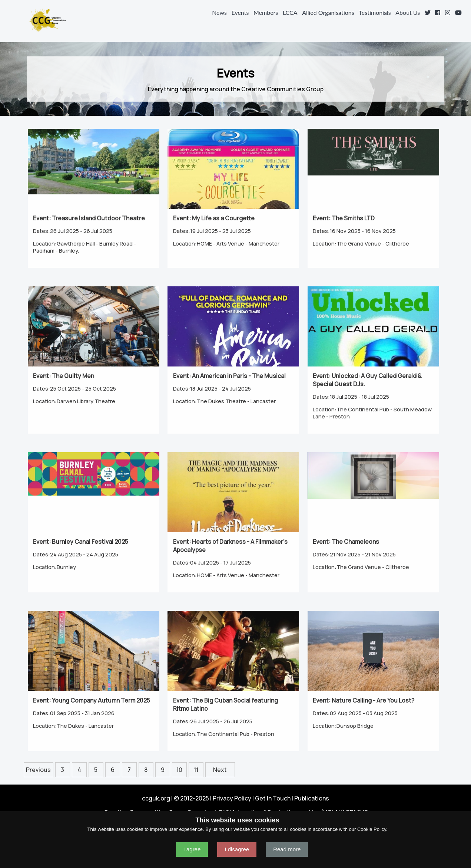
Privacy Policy (232, 798)
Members (266, 12)
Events (240, 12)
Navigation (9, 20)
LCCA (290, 12)
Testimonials (375, 12)
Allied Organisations (328, 12)
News (219, 12)
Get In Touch (273, 798)
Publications (312, 798)
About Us (408, 12)
